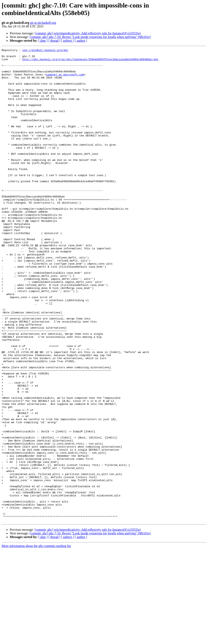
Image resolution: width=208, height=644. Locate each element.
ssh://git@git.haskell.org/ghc (45, 51)
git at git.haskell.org (43, 23)
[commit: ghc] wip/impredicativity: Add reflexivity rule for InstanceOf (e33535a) (88, 33)
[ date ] (43, 41)
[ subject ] (68, 41)
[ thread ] (54, 41)
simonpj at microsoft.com (65, 80)
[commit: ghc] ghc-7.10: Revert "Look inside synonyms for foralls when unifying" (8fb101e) (90, 37)
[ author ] (81, 41)
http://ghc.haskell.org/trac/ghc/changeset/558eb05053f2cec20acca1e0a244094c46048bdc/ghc (90, 62)
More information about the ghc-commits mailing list (36, 640)
